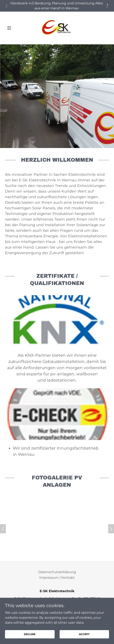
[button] (13, 28)
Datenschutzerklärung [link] (57, 572)
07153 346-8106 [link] (60, 611)
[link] (57, 28)
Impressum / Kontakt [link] (57, 578)
